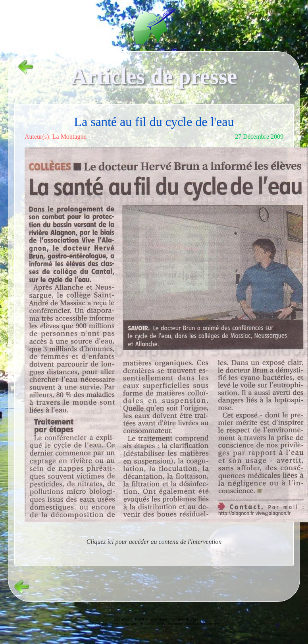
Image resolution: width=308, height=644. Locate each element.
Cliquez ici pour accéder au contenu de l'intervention (154, 542)
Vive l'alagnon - (103, 624)
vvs (117, 624)
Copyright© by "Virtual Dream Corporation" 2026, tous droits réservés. (171, 624)
